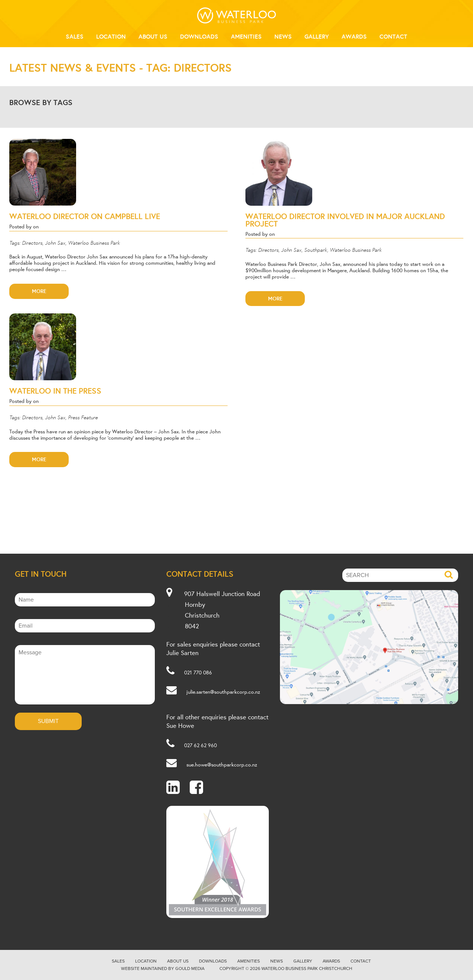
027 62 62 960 (200, 745)
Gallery (317, 36)
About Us (153, 36)
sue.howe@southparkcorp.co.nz (222, 765)
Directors (32, 242)
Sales (75, 36)
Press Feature (83, 417)
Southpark (316, 250)
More (39, 291)
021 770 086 (198, 673)
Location (111, 36)
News (283, 36)
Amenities (246, 36)
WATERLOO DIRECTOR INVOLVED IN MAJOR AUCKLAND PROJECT (345, 220)
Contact (393, 36)
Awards (354, 36)
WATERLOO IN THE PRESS (55, 391)
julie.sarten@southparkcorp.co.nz (223, 692)
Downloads (199, 36)
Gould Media (190, 968)
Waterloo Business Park (94, 242)
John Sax (55, 242)
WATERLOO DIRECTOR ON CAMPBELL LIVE (85, 216)
